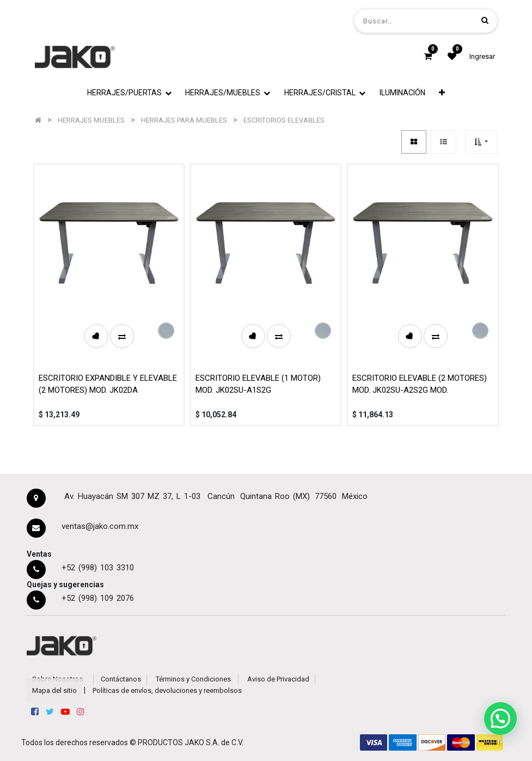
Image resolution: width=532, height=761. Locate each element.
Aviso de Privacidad (278, 679)
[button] (442, 93)
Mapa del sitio (54, 690)
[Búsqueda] (485, 20)
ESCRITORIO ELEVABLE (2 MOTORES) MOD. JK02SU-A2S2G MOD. (420, 384)
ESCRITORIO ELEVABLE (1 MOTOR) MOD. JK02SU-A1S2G (258, 384)
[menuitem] (402, 93)
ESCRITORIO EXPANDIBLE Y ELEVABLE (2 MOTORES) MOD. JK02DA (108, 384)
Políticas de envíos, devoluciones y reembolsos (167, 690)
